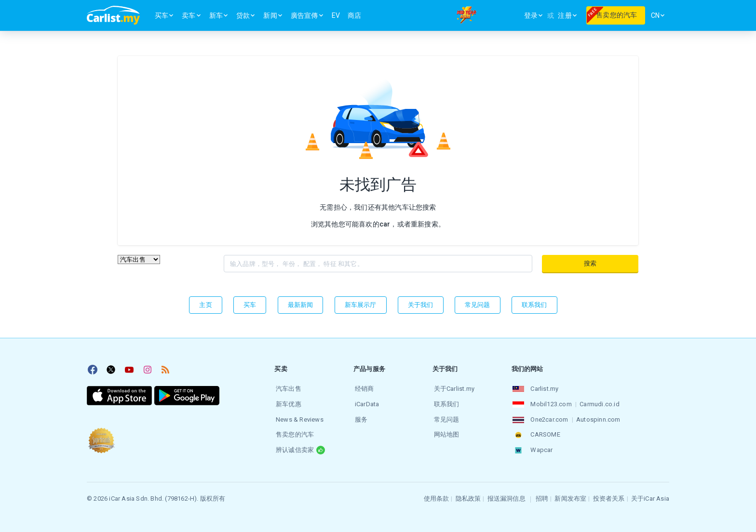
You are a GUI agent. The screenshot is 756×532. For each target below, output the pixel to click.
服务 (360, 417)
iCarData (366, 403)
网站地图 (445, 432)
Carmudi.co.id (599, 403)
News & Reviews (298, 417)
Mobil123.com (550, 403)
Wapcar (540, 446)
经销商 (363, 388)
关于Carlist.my (453, 388)
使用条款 (437, 494)
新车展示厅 (361, 305)
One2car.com (548, 417)
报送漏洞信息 (506, 494)
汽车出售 (287, 388)
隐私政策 (468, 494)
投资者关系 (609, 494)
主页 (205, 305)
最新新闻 (301, 305)
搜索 (590, 263)
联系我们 (534, 305)
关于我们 (421, 305)
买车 (250, 305)
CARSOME (544, 432)
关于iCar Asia (650, 494)
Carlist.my (543, 388)
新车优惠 (287, 403)
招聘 (542, 494)
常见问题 (478, 305)
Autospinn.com (597, 417)
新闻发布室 (570, 494)
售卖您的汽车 (293, 432)
